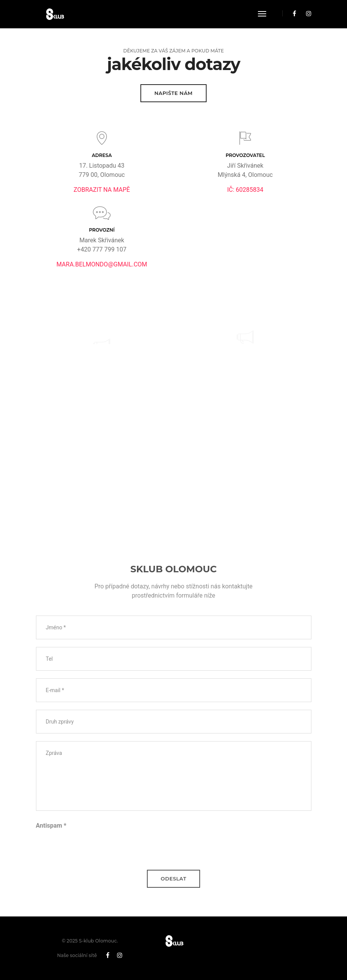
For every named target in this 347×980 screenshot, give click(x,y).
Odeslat (173, 879)
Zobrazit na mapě (102, 190)
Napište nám (173, 93)
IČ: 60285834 (245, 190)
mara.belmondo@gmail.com (102, 264)
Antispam (51, 826)
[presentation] (94, 847)
